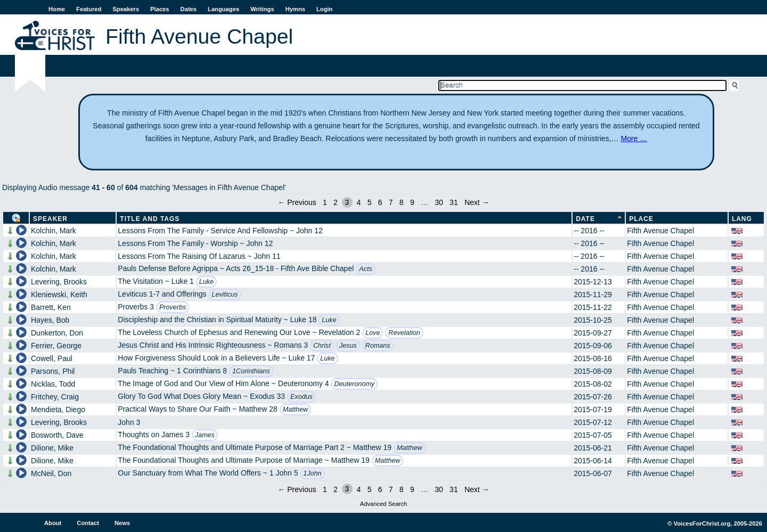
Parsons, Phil (53, 371)
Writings (262, 9)
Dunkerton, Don (57, 333)
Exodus (301, 397)
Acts (366, 269)
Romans (378, 346)
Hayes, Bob (50, 320)
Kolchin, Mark (54, 231)
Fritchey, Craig (55, 397)
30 (439, 202)
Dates (189, 9)
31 (454, 202)
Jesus (348, 346)
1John (312, 473)
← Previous (297, 202)
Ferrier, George (56, 346)
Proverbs (173, 307)
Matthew (296, 410)
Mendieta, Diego (58, 410)
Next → (477, 202)
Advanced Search (383, 504)
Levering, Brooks (59, 282)
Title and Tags (150, 219)
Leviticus (225, 294)
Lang (742, 219)
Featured (89, 9)
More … (634, 138)
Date (585, 219)
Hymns (295, 9)
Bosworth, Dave (57, 435)
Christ (322, 346)
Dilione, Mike (52, 448)
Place (641, 219)
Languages (223, 9)
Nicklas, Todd (53, 384)
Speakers (126, 9)
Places (160, 9)
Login (324, 9)
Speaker (50, 219)
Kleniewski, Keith (59, 294)
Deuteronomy (354, 384)
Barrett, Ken (51, 307)
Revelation (404, 333)
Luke (206, 282)
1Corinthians (251, 371)
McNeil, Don (51, 473)
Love (373, 333)
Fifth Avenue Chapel (660, 231)
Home (57, 9)
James (205, 435)
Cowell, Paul (52, 358)
